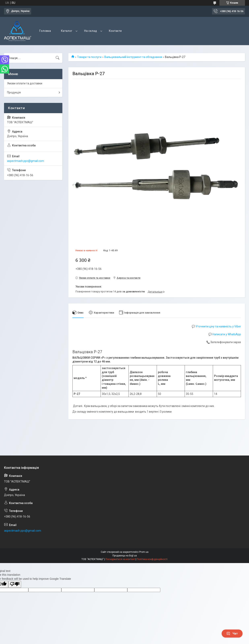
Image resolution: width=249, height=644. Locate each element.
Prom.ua (144, 552)
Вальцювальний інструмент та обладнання (133, 57)
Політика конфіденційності (152, 559)
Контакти (115, 31)
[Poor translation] (15, 584)
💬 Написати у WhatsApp (225, 334)
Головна (45, 31)
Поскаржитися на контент (120, 559)
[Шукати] (58, 58)
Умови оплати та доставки (25, 83)
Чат (232, 634)
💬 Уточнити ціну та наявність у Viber (216, 326)
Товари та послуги (89, 57)
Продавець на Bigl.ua (125, 556)
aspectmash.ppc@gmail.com (26, 161)
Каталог (67, 31)
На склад (91, 31)
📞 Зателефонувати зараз (224, 342)
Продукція (14, 92)
